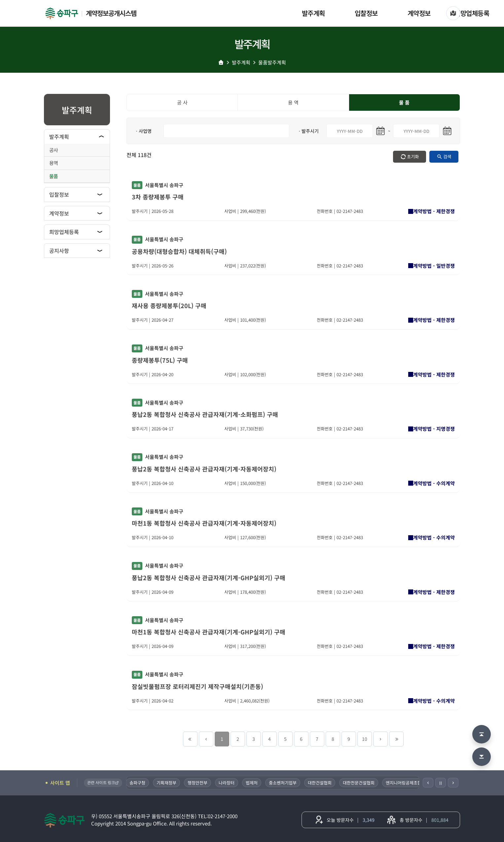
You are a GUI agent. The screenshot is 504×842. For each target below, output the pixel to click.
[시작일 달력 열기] (380, 131)
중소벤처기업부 (285, 783)
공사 (54, 150)
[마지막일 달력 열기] (447, 131)
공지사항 (59, 251)
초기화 (413, 157)
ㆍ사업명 (143, 131)
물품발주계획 (272, 62)
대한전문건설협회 (361, 783)
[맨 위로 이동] (482, 734)
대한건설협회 (322, 783)
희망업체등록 (472, 13)
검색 (447, 157)
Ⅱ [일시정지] (441, 783)
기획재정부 (169, 783)
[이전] (428, 783)
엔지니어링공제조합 (406, 783)
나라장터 (229, 783)
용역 (54, 163)
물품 (54, 176)
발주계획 (313, 13)
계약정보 (419, 13)
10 (365, 739)
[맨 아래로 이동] (482, 757)
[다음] (453, 783)
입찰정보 (366, 13)
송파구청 (140, 783)
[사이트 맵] (453, 13)
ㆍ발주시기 (308, 131)
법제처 (254, 783)
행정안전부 (200, 783)
